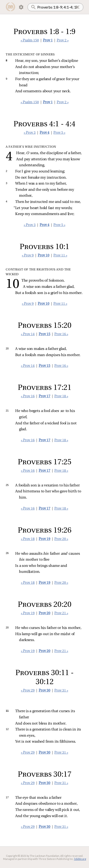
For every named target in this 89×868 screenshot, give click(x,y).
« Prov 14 (28, 334)
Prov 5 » (59, 133)
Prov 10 (44, 256)
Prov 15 (44, 334)
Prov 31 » (61, 691)
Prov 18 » (61, 396)
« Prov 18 (28, 539)
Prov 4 (44, 133)
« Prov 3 (30, 133)
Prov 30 (44, 691)
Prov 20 (44, 613)
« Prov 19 (28, 613)
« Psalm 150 (30, 41)
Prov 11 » (60, 256)
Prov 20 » (61, 539)
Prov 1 (48, 41)
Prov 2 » (63, 41)
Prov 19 (44, 539)
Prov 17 (44, 396)
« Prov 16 (28, 396)
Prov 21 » (61, 613)
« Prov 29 (28, 691)
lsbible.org (80, 859)
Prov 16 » (61, 334)
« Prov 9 (28, 256)
